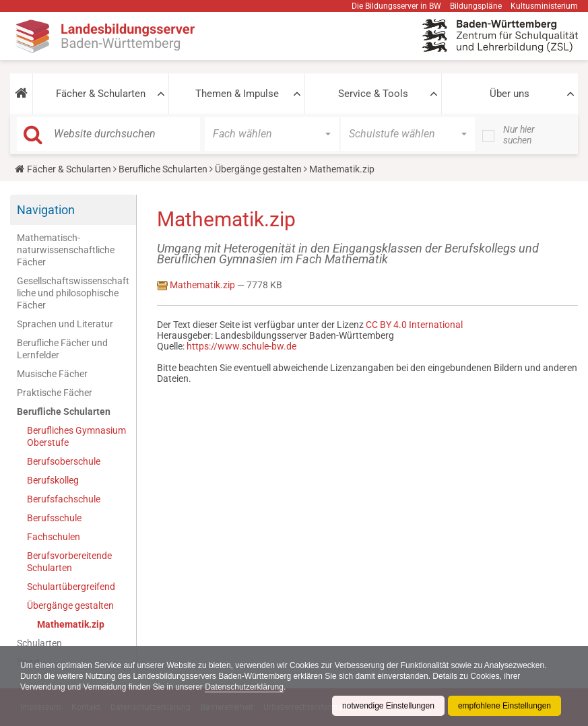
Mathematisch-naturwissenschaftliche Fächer (66, 250)
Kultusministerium (544, 6)
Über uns (510, 94)
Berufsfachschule (64, 499)
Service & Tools (373, 94)
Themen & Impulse (237, 94)
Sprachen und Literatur (65, 324)
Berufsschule (54, 518)
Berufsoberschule (64, 461)
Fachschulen (54, 537)
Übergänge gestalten (258, 169)
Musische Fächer (52, 374)
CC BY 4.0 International (414, 325)
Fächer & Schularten (101, 94)
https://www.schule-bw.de (241, 346)
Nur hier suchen (519, 135)
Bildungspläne (476, 6)
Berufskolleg (53, 480)
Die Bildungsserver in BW (396, 6)
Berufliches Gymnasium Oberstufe (76, 436)
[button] (21, 94)
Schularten (39, 643)
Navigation (46, 210)
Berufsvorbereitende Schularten (69, 562)
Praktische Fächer (55, 393)
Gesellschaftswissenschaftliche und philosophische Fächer (73, 293)
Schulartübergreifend (71, 587)
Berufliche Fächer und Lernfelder (62, 349)
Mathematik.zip (71, 624)
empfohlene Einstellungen (504, 706)
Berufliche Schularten (163, 169)
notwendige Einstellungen (388, 706)
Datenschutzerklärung (244, 687)
